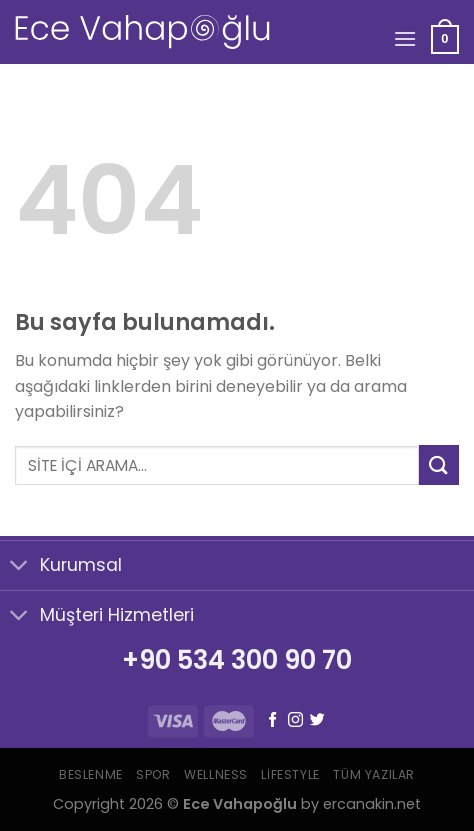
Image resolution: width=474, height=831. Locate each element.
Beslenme (91, 774)
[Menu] (405, 38)
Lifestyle (290, 774)
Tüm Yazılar (374, 774)
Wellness (216, 774)
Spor (153, 774)
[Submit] (439, 464)
